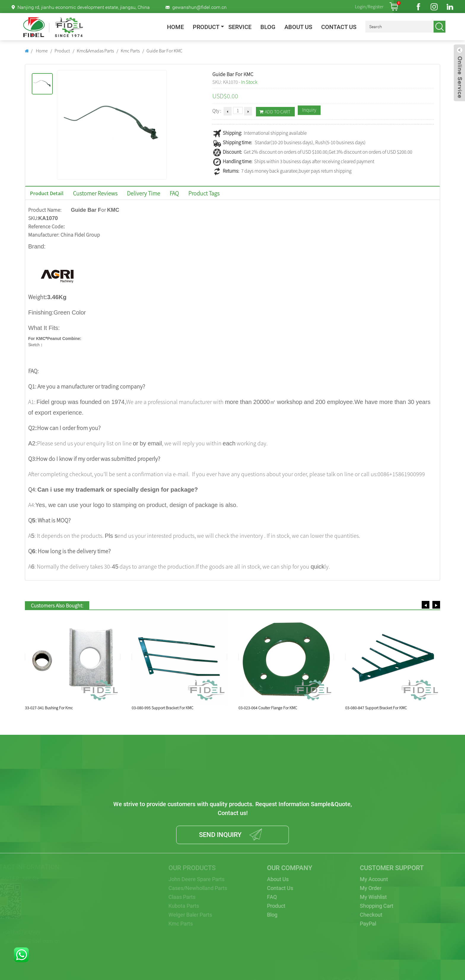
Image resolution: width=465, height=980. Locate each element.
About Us (298, 27)
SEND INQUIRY (220, 835)
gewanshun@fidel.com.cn (199, 7)
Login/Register (369, 7)
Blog (268, 27)
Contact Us (339, 27)
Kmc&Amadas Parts (95, 51)
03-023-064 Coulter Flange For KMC (268, 708)
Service (240, 27)
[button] (426, 605)
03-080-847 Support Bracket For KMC (376, 708)
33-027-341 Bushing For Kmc (49, 708)
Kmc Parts (130, 51)
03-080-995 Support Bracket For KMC (163, 708)
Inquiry (309, 110)
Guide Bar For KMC (164, 51)
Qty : (217, 111)
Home (175, 27)
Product (206, 27)
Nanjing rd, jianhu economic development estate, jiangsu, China (84, 7)
